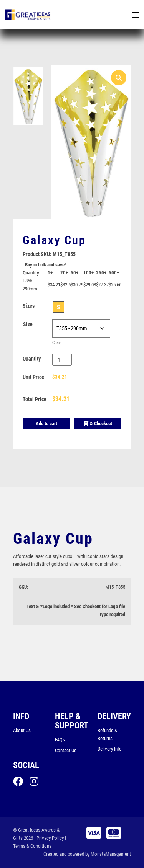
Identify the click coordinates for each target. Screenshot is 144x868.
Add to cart (46, 423)
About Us (22, 730)
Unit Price (33, 377)
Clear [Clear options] (56, 343)
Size (28, 324)
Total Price (35, 399)
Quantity (32, 359)
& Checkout (98, 423)
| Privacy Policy (49, 838)
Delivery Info (110, 749)
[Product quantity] (62, 360)
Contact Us (66, 750)
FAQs (60, 740)
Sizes (29, 306)
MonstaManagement (111, 854)
